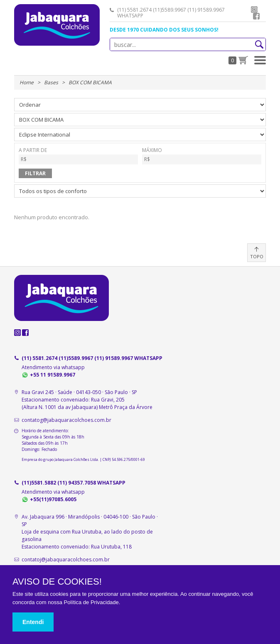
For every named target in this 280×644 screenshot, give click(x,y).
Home (27, 82)
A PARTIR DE (78, 156)
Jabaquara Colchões (57, 25)
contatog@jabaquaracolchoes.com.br (66, 420)
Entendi (33, 622)
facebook (256, 16)
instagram (254, 10)
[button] (260, 60)
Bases (51, 82)
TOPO (257, 256)
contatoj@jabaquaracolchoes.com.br (66, 560)
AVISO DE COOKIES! (57, 582)
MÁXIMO (202, 156)
